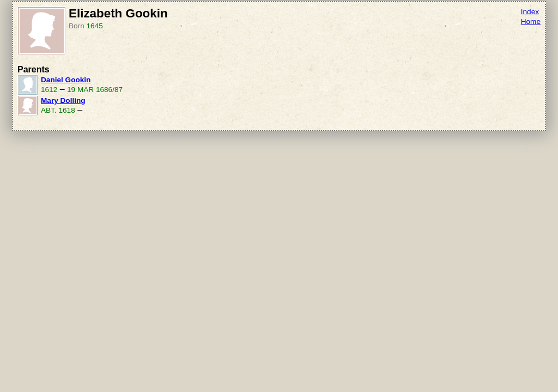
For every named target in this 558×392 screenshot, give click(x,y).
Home (531, 22)
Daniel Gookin (66, 80)
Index (530, 12)
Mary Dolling (63, 100)
